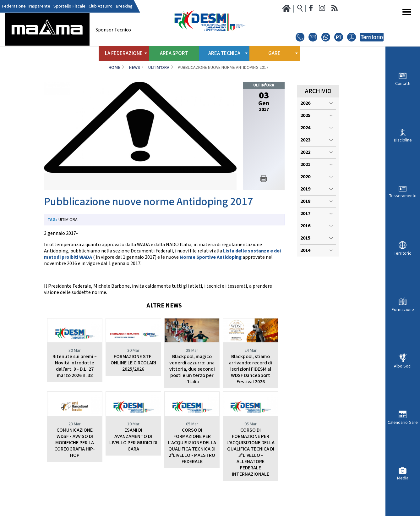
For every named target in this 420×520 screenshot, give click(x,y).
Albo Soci (403, 366)
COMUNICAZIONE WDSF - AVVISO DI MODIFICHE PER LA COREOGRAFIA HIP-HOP (75, 462)
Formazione (403, 310)
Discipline (403, 140)
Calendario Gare (403, 422)
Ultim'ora (159, 68)
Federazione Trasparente (26, 6)
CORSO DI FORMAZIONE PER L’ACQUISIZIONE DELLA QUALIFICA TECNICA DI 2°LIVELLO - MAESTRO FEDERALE (192, 465)
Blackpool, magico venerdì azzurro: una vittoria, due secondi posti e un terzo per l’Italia (192, 369)
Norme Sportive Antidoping (211, 257)
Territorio (403, 253)
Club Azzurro (101, 6)
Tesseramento (403, 196)
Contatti (403, 83)
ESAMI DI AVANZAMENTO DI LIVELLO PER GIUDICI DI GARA (133, 459)
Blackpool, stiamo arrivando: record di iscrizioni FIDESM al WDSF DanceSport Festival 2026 (251, 369)
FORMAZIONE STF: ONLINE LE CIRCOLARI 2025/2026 (133, 363)
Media (403, 478)
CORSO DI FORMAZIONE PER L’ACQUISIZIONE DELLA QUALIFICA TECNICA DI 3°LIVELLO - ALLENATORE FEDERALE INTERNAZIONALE (251, 471)
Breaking (124, 6)
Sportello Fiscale (69, 6)
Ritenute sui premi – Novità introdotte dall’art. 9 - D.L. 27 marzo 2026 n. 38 (75, 366)
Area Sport (174, 53)
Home (114, 68)
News (134, 68)
